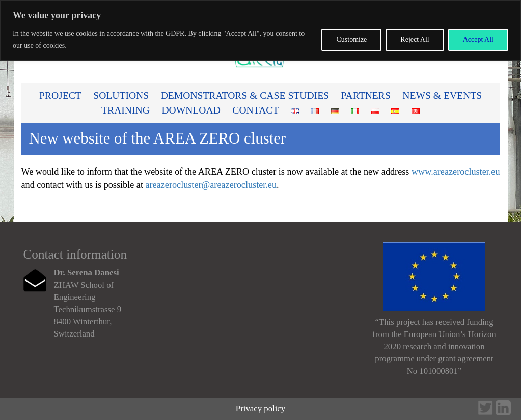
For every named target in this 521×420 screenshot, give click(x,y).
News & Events (442, 95)
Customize (351, 39)
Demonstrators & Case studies (245, 95)
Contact (255, 110)
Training (126, 110)
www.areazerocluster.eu (456, 172)
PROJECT (60, 95)
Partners (366, 95)
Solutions (121, 95)
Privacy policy (260, 409)
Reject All (415, 39)
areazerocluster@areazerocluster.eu (211, 185)
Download (191, 110)
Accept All (478, 39)
